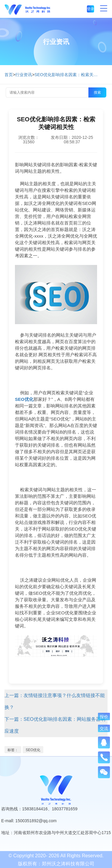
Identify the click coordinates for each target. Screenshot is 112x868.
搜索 (97, 92)
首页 (9, 75)
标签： (13, 750)
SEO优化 (33, 750)
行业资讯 (24, 75)
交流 (104, 729)
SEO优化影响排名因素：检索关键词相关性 (67, 75)
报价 (104, 717)
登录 (90, 9)
